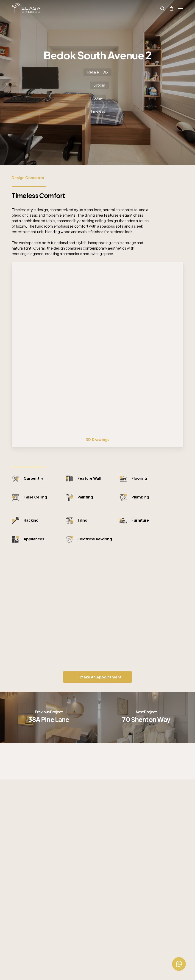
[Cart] (171, 8)
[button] (181, 8)
